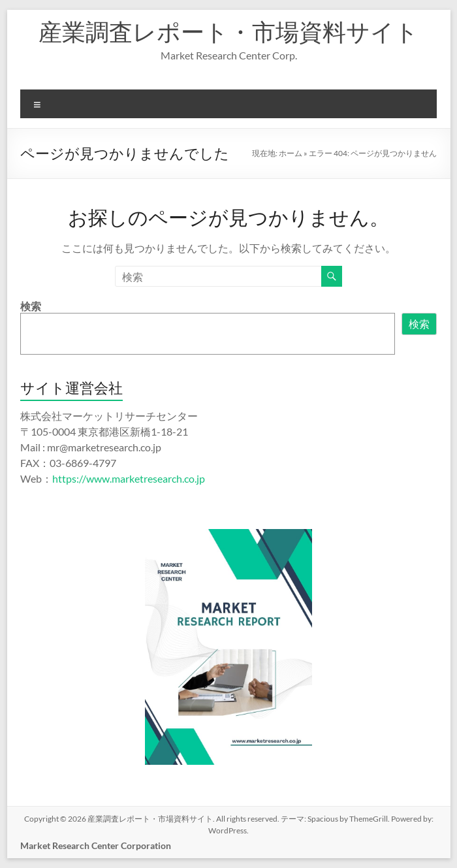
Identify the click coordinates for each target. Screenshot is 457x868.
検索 (31, 306)
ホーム (291, 153)
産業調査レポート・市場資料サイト (228, 31)
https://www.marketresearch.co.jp (129, 478)
